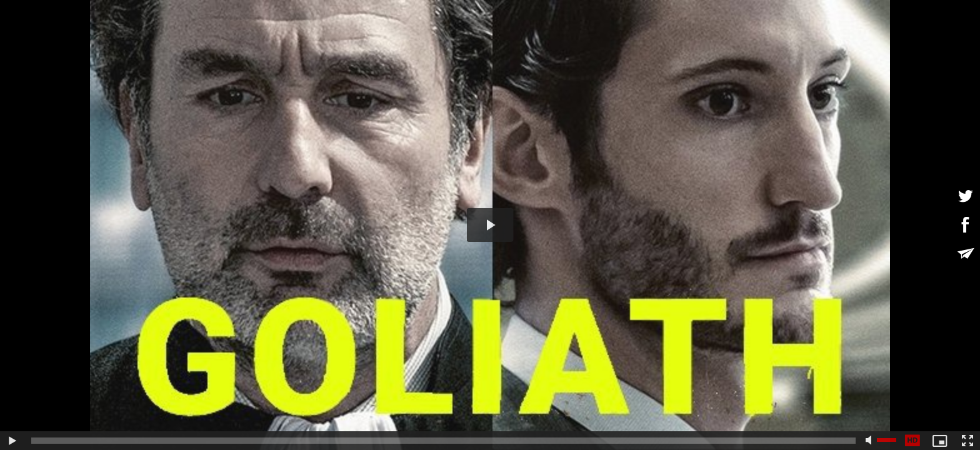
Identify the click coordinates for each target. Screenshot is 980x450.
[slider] (443, 441)
